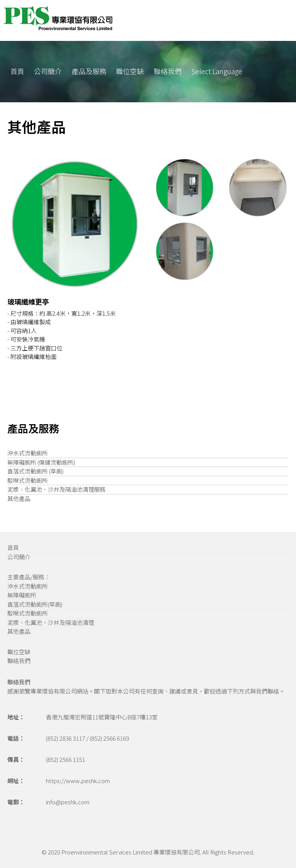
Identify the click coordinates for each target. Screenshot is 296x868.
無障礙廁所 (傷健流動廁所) (41, 462)
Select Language (217, 71)
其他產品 (19, 498)
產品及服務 (89, 71)
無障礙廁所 (22, 595)
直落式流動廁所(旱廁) (35, 604)
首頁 (17, 71)
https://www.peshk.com (78, 781)
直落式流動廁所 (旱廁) (35, 471)
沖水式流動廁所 (28, 453)
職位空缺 (130, 71)
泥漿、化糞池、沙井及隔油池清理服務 (56, 489)
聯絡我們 (168, 71)
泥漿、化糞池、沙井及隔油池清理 (51, 622)
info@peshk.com (68, 802)
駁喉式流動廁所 (28, 480)
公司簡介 (48, 71)
